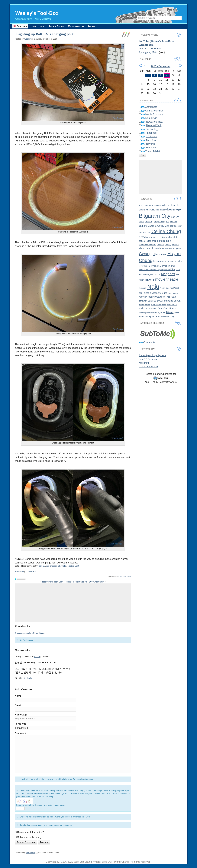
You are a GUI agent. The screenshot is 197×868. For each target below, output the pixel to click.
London (157, 275)
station (142, 308)
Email (18, 705)
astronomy (152, 210)
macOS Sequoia (148, 359)
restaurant (160, 297)
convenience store (147, 245)
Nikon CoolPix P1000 (170, 288)
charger (53, 566)
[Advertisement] (73, 603)
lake (178, 270)
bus (167, 222)
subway (149, 308)
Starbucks (172, 305)
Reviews (151, 144)
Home (34, 26)
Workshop (19, 572)
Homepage (21, 715)
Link (23, 678)
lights (150, 275)
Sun (155, 308)
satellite (152, 301)
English (129, 576)
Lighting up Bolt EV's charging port (45, 34)
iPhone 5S (156, 266)
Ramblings (151, 118)
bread (142, 222)
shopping (168, 301)
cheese (156, 237)
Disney (168, 245)
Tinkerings (151, 133)
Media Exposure (154, 114)
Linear (37, 657)
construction (164, 241)
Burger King (159, 222)
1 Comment (31, 572)
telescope (143, 313)
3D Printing (152, 137)
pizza (146, 293)
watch (177, 313)
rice (168, 297)
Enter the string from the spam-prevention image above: (41, 805)
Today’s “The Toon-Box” (52, 582)
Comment (20, 733)
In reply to (21, 724)
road (173, 297)
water (141, 317)
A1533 (155, 205)
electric (71, 566)
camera (143, 226)
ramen (175, 293)
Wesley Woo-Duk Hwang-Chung (160, 317)
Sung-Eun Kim (165, 308)
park (141, 293)
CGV (141, 237)
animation (163, 205)
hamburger (161, 254)
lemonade (143, 275)
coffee (142, 241)
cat (171, 226)
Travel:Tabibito (153, 151)
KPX (173, 270)
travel (170, 312)
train (163, 313)
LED (77, 566)
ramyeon (143, 297)
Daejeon (160, 245)
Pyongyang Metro (149, 52)
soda (148, 305)
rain (170, 293)
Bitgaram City (155, 216)
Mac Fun (151, 140)
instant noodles (175, 261)
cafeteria (174, 222)
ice (154, 261)
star (164, 305)
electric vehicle (154, 248)
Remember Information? (31, 832)
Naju (153, 287)
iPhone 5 (146, 266)
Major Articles (84, 26)
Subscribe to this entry (29, 837)
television (153, 313)
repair (151, 297)
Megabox (168, 274)
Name (18, 696)
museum (143, 288)
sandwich (143, 301)
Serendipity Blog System (152, 356)
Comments (149, 342)
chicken (164, 237)
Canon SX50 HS (156, 226)
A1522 (142, 205)
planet (153, 293)
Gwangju (147, 254)
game (178, 249)
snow (142, 305)
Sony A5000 (156, 305)
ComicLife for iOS (149, 367)
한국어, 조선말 (122, 576)
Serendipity (31, 853)
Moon (142, 280)
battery (163, 210)
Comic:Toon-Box (154, 111)
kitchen (167, 270)
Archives (102, 26)
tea (175, 308)
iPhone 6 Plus (169, 266)
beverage (174, 210)
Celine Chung (166, 232)
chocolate (173, 237)
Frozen (172, 248)
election (175, 245)
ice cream (162, 261)
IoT (140, 266)
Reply (29, 678)
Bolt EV (42, 566)
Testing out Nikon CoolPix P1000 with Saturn (84, 582)
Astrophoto (151, 107)
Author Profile (62, 26)
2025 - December (161, 67)
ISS (155, 270)
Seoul (160, 301)
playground (162, 293)
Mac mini (144, 363)
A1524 (148, 205)
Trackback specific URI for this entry (31, 633)
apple (170, 205)
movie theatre (167, 279)
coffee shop (151, 241)
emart (165, 248)
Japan (160, 270)
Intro (45, 26)
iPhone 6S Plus (146, 270)
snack (177, 301)
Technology (152, 129)
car (48, 566)
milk (177, 275)
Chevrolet (62, 566)
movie (150, 279)
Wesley (27, 39)
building (149, 222)
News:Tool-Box (154, 122)
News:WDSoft (154, 126)
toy (159, 313)
